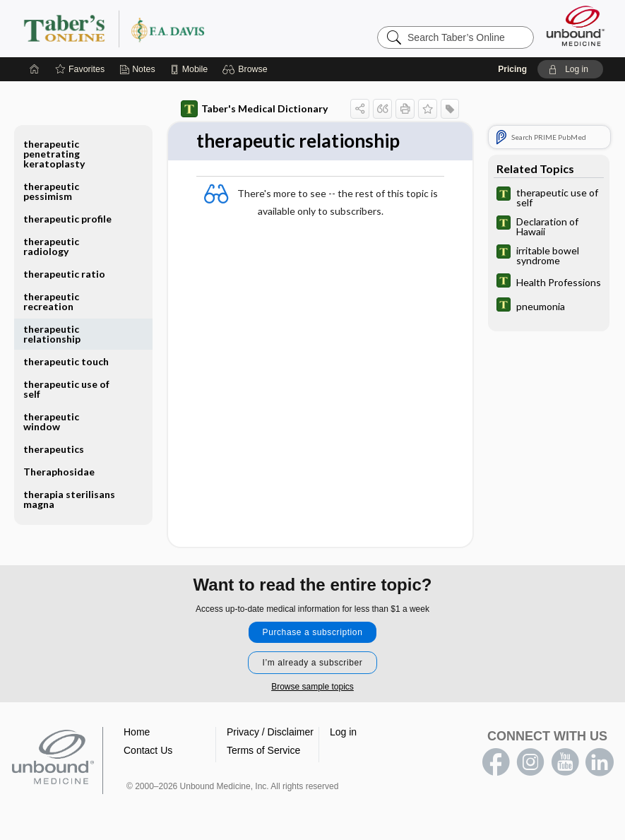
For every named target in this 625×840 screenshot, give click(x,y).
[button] (247, 69)
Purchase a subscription (313, 632)
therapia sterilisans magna (69, 499)
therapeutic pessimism (51, 191)
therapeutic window (51, 421)
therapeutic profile (67, 219)
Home (137, 732)
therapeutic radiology (51, 246)
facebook (496, 762)
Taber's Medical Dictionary (254, 109)
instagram (530, 762)
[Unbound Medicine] (576, 26)
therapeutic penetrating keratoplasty (54, 154)
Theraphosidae (59, 472)
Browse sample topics (312, 687)
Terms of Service (263, 750)
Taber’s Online (198, 28)
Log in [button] (343, 732)
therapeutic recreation (51, 301)
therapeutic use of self (66, 389)
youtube (565, 762)
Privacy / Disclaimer (270, 732)
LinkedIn (600, 762)
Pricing (512, 69)
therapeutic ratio (64, 274)
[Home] (35, 69)
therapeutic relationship (52, 334)
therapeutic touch (66, 361)
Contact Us (148, 750)
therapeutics (54, 449)
